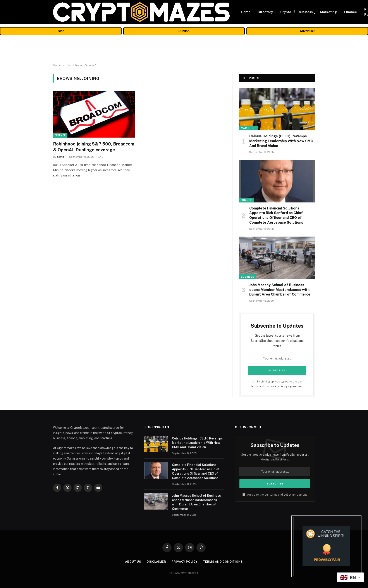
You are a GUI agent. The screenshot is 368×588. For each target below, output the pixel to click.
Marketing (328, 12)
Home (246, 12)
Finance (351, 12)
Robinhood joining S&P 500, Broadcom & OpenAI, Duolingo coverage (94, 147)
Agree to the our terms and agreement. (275, 495)
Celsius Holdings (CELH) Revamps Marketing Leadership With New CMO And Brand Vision (281, 141)
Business (306, 12)
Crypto (286, 12)
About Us (133, 562)
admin (61, 157)
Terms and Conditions (223, 562)
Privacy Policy (279, 386)
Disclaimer (156, 562)
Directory (265, 12)
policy (288, 495)
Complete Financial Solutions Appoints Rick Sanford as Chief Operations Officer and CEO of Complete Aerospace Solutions (276, 215)
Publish (184, 31)
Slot (61, 31)
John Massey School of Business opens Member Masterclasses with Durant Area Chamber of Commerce (280, 290)
